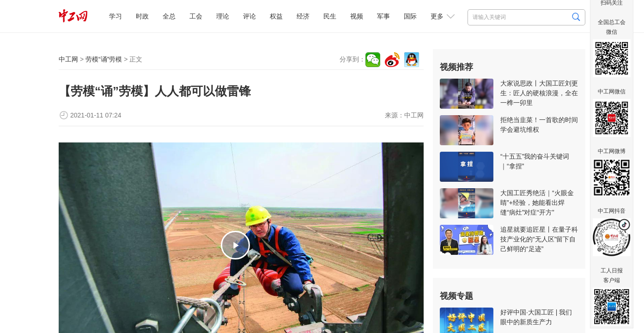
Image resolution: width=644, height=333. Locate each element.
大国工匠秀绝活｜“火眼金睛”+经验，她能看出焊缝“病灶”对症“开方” (537, 203)
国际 (410, 16)
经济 (303, 16)
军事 (383, 16)
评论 (249, 16)
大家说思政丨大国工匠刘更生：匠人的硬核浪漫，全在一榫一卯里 (539, 93)
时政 (142, 16)
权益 (276, 16)
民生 (330, 16)
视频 (357, 16)
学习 (115, 16)
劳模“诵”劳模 (104, 59)
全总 (169, 16)
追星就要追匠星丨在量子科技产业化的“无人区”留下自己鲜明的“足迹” (539, 239)
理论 (223, 16)
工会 (196, 16)
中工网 (68, 59)
